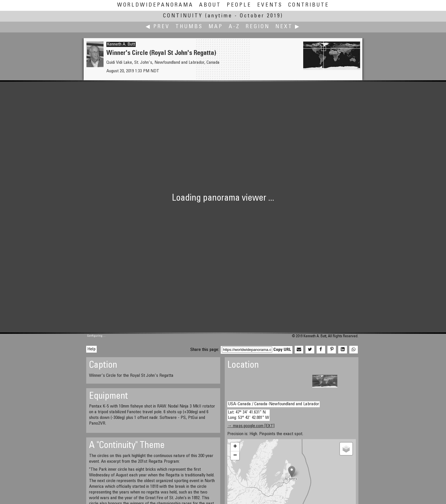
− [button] (235, 456)
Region (258, 27)
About (210, 5)
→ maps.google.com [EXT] (251, 426)
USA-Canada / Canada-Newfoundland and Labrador (273, 404)
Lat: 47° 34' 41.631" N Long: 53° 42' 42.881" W (248, 415)
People (239, 5)
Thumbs (189, 27)
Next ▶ (288, 27)
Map (216, 27)
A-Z (234, 27)
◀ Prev (158, 27)
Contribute (309, 5)
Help (91, 349)
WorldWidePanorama (155, 5)
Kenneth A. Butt (121, 44)
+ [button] (235, 447)
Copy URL (282, 350)
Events (270, 5)
